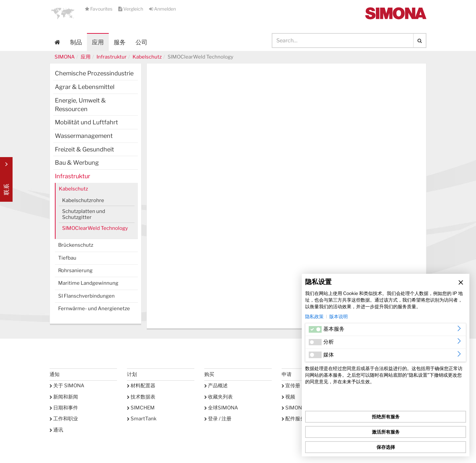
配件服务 (293, 419)
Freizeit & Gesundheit (84, 149)
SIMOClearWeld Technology (95, 228)
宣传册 (291, 386)
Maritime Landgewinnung (88, 283)
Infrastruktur (112, 57)
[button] (63, 13)
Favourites (99, 9)
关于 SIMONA (67, 386)
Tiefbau (67, 258)
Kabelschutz (147, 57)
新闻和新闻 (64, 397)
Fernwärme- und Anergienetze (94, 309)
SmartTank (142, 419)
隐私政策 (314, 316)
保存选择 (386, 447)
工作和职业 (64, 419)
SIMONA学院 (298, 408)
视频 (288, 397)
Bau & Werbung (77, 163)
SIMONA (65, 57)
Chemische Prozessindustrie (94, 73)
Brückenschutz (76, 245)
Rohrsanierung (75, 271)
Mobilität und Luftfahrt (86, 122)
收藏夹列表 (218, 397)
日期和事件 (64, 408)
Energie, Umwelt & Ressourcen (80, 105)
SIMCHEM (141, 408)
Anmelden (162, 9)
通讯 (56, 430)
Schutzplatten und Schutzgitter (84, 214)
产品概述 (216, 386)
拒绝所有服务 (386, 417)
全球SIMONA (221, 408)
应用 (98, 42)
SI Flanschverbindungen (86, 296)
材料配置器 (141, 386)
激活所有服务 (386, 432)
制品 (76, 42)
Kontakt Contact (6, 179)
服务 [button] (120, 42)
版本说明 (338, 316)
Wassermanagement (84, 136)
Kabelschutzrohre (83, 200)
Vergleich (131, 9)
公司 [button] (141, 42)
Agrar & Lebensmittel (85, 87)
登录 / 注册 (218, 419)
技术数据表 (141, 397)
